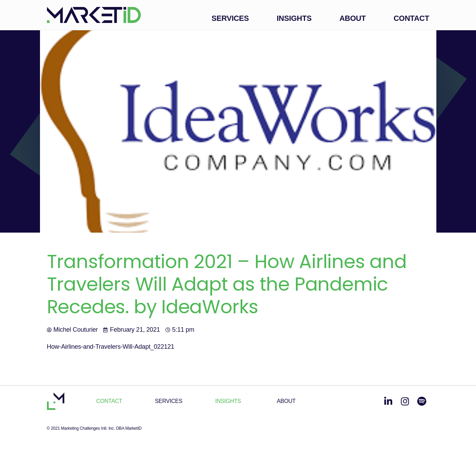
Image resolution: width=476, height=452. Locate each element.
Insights (294, 18)
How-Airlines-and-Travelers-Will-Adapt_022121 (111, 347)
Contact (412, 18)
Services (230, 18)
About (353, 18)
